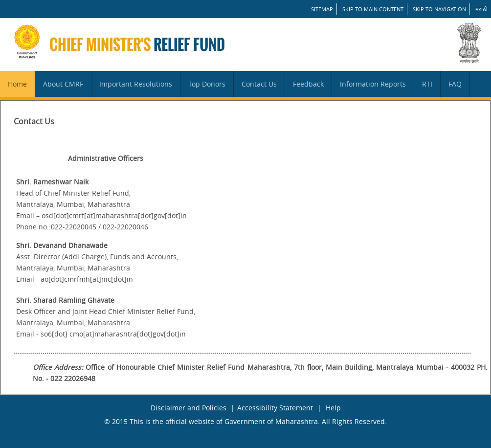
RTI (427, 84)
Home (17, 84)
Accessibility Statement (275, 408)
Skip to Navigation (439, 9)
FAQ (455, 84)
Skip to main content (373, 9)
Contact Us (259, 84)
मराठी (481, 9)
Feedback (308, 84)
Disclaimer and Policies (189, 408)
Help (333, 408)
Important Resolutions (136, 84)
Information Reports (373, 84)
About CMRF (63, 84)
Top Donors (207, 84)
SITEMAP (322, 9)
